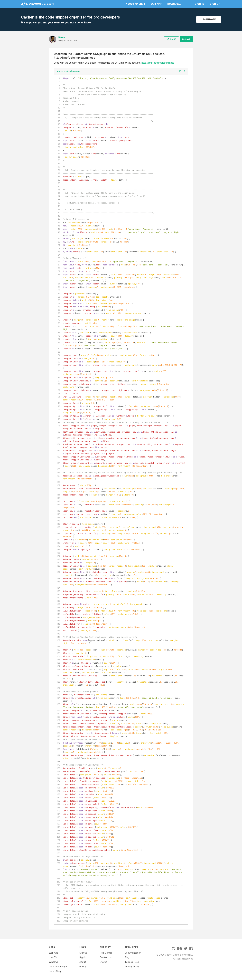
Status (103, 962)
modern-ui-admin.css (68, 71)
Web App (156, 4)
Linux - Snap (55, 971)
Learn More (209, 19)
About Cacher (135, 4)
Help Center (106, 953)
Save (186, 39)
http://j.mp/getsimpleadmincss (158, 63)
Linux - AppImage (58, 967)
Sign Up (215, 4)
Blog (127, 957)
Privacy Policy (132, 967)
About (83, 962)
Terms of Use (132, 962)
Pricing (83, 967)
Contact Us (106, 957)
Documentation (133, 953)
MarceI (62, 38)
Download (174, 4)
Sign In (200, 4)
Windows (54, 962)
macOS (53, 957)
